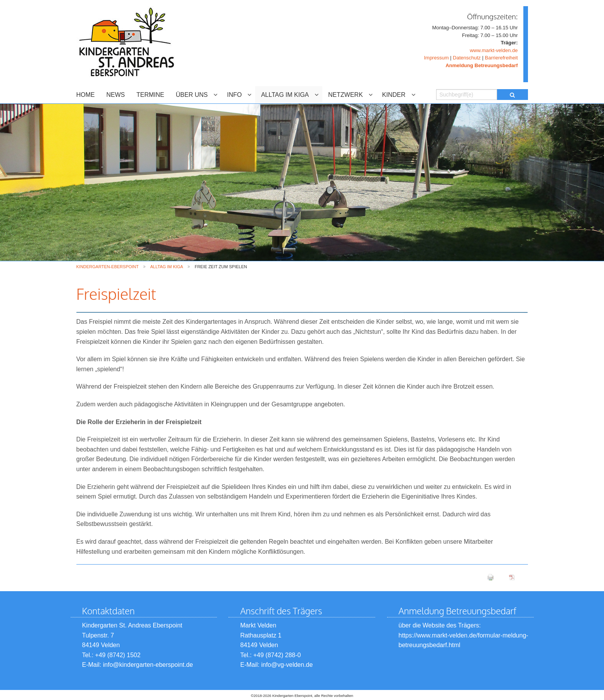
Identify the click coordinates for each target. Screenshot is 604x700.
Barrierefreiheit (501, 58)
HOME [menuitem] (86, 95)
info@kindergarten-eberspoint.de (148, 665)
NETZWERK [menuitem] (345, 95)
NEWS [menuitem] (116, 95)
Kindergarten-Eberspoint (108, 267)
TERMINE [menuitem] (151, 95)
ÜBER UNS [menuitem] (192, 95)
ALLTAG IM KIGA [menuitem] (285, 95)
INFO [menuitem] (234, 95)
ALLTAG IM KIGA (167, 267)
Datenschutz (467, 58)
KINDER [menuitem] (394, 95)
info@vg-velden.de (286, 665)
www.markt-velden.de (494, 50)
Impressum (436, 58)
